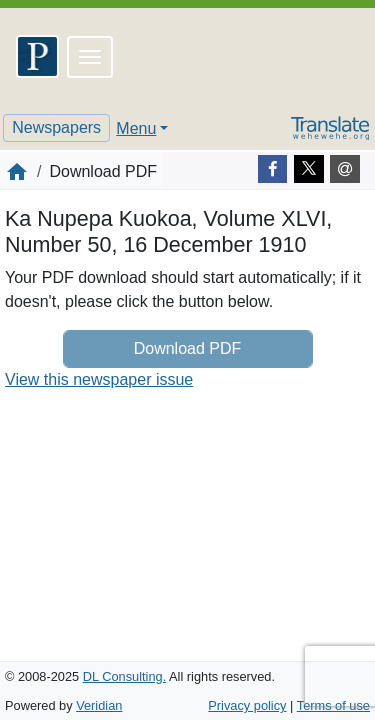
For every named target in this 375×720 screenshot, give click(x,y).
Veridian (99, 705)
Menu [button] (136, 128)
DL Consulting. (124, 676)
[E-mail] (345, 169)
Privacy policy (247, 705)
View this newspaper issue (99, 379)
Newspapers (56, 127)
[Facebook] (273, 169)
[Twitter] (309, 169)
